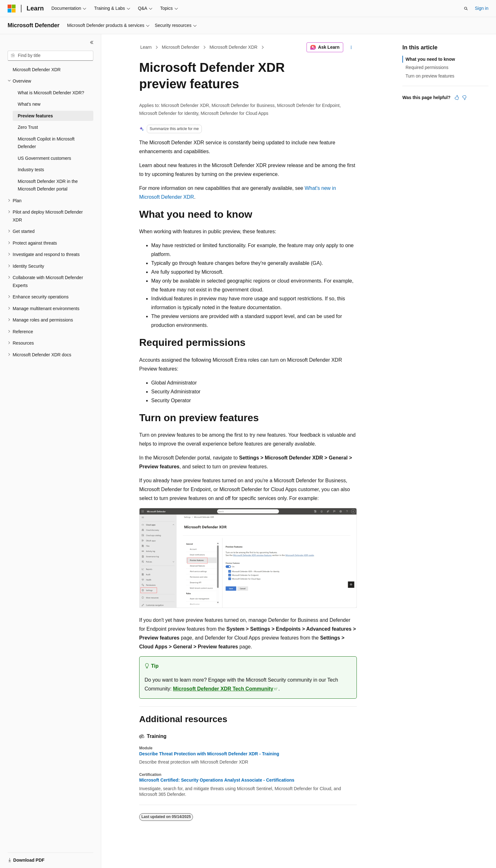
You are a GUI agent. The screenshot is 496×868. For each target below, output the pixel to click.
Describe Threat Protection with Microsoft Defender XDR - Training (209, 754)
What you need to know (430, 59)
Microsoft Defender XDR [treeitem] (37, 70)
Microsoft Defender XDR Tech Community (223, 689)
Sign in (482, 8)
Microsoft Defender (181, 47)
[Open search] (466, 9)
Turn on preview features (430, 76)
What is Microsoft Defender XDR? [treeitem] (51, 93)
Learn (146, 47)
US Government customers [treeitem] (44, 158)
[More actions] (351, 47)
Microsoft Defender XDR (233, 47)
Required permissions (427, 67)
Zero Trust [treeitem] (28, 127)
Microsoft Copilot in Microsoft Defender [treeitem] (46, 143)
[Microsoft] (12, 9)
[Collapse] (92, 42)
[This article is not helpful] (464, 97)
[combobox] (50, 56)
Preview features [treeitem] (35, 116)
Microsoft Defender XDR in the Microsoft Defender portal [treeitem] (48, 185)
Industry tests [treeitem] (31, 170)
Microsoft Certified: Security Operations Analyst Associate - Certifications (217, 780)
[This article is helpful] (457, 97)
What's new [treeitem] (29, 104)
